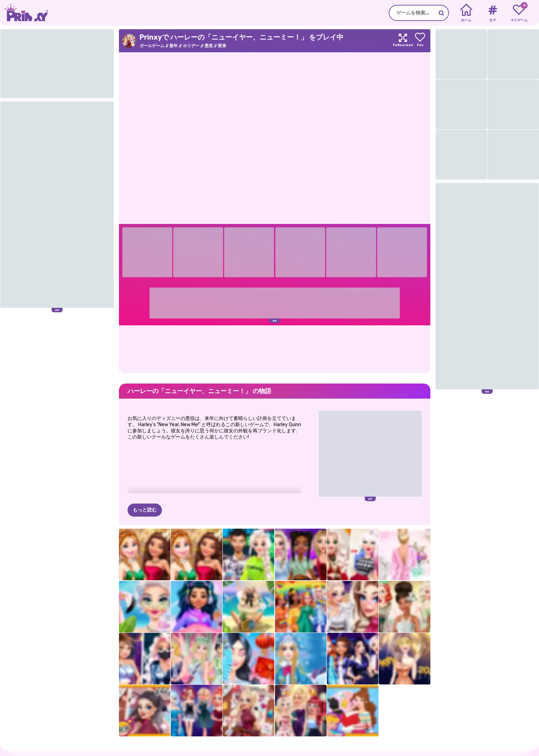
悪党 (209, 46)
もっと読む (145, 476)
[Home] (466, 13)
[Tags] (492, 13)
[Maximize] (403, 41)
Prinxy (45, 739)
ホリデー (191, 46)
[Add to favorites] (420, 41)
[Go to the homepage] (24, 13)
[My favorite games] (519, 13)
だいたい (47, 753)
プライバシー (75, 753)
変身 (222, 46)
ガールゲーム (152, 46)
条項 (98, 753)
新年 (174, 46)
